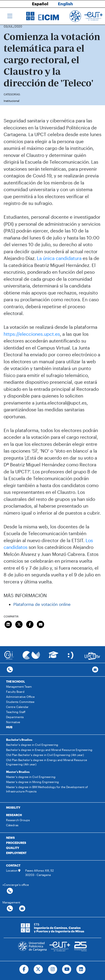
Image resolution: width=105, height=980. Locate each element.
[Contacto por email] (95, 670)
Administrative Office (20, 697)
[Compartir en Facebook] (30, 624)
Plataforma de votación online (42, 604)
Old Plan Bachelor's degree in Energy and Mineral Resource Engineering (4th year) (47, 762)
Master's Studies (18, 772)
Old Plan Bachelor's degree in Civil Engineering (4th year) (45, 755)
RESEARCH (14, 815)
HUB (9, 727)
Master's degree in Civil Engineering (31, 777)
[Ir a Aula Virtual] (53, 657)
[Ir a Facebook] (24, 969)
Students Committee (20, 702)
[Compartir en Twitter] (19, 624)
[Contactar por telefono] (10, 670)
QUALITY (13, 848)
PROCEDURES (16, 843)
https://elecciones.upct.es (32, 334)
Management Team (19, 686)
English (65, 4)
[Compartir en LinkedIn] (8, 624)
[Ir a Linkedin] (81, 969)
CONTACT (13, 865)
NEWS (10, 838)
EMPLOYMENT (16, 853)
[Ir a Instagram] (52, 969)
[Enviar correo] (41, 624)
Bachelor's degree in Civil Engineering (32, 745)
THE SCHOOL (16, 681)
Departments (15, 717)
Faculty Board (15, 692)
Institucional (12, 101)
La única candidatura (59, 258)
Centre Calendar (17, 707)
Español (40, 4)
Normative (13, 722)
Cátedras (12, 825)
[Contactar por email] (22, 909)
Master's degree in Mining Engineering (32, 782)
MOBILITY (13, 807)
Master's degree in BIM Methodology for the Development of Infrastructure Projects (47, 789)
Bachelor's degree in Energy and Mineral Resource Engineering (49, 750)
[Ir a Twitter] (38, 969)
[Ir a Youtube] (67, 969)
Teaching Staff (16, 712)
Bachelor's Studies (19, 740)
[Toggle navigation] (10, 16)
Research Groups (18, 820)
